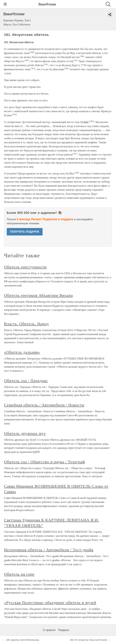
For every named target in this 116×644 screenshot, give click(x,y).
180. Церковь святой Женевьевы (23, 640)
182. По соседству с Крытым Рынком (88, 640)
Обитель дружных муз (25, 433)
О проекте (49, 630)
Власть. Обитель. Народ (26, 324)
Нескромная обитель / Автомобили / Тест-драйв (49, 550)
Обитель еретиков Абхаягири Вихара (38, 295)
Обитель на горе (19, 574)
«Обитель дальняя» (22, 352)
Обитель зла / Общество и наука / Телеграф (45, 462)
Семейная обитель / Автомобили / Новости (44, 405)
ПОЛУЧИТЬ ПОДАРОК (25, 232)
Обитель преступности (25, 267)
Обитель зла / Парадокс (26, 381)
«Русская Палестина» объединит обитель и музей (50, 603)
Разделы (64, 630)
